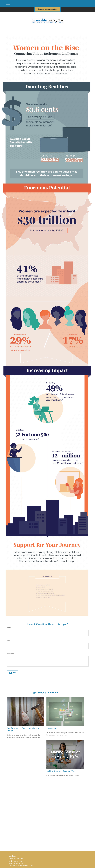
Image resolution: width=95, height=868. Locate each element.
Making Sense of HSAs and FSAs (61, 771)
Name (9, 628)
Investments (52, 728)
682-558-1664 (18, 859)
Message (10, 653)
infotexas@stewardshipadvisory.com (21, 865)
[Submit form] (12, 673)
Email (9, 641)
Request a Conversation (47, 9)
